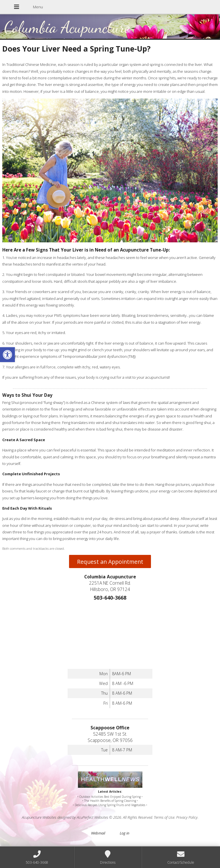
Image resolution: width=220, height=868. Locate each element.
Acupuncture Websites (39, 817)
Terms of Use (164, 817)
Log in (124, 833)
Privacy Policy (187, 817)
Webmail (98, 833)
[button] (7, 355)
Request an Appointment (110, 562)
